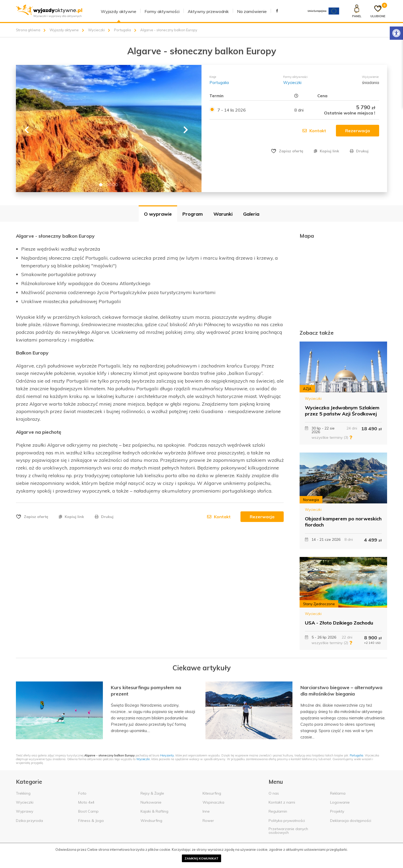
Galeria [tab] (251, 214)
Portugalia (122, 30)
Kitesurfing (212, 793)
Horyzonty (167, 755)
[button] (25, 129)
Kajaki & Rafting (154, 811)
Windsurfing (151, 821)
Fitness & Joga (91, 821)
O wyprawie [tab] (158, 214)
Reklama (338, 793)
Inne (206, 811)
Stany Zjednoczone (319, 604)
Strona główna (28, 30)
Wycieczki (96, 30)
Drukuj (359, 151)
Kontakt (314, 131)
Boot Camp (88, 811)
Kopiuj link (327, 151)
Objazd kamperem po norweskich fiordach (343, 522)
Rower (208, 821)
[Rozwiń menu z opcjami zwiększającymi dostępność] (396, 33)
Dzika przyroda (29, 821)
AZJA (307, 389)
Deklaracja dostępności (351, 821)
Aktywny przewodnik (208, 11)
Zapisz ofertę (291, 151)
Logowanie (340, 802)
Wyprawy (25, 811)
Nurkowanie (151, 802)
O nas (274, 793)
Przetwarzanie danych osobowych (288, 831)
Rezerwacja (262, 517)
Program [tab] (193, 214)
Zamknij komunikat (202, 858)
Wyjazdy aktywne (119, 11)
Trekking (23, 793)
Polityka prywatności (287, 821)
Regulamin (278, 811)
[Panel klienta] (357, 11)
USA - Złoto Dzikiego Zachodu (339, 623)
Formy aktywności (162, 11)
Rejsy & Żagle (152, 793)
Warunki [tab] (223, 214)
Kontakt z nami (282, 802)
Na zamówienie (252, 11)
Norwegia (311, 500)
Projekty (337, 811)
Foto (82, 793)
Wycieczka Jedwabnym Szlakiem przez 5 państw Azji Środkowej (342, 411)
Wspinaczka (213, 802)
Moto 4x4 (86, 802)
